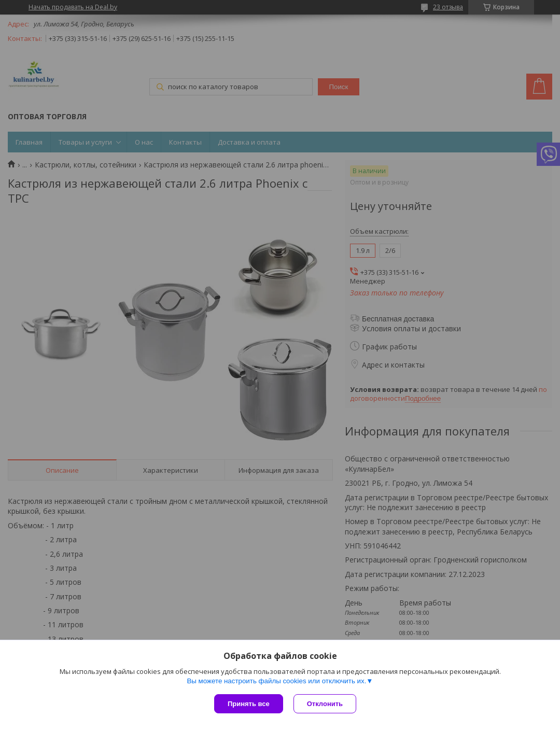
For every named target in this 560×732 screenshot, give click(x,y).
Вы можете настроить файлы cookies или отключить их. (276, 681)
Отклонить (325, 704)
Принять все (249, 704)
